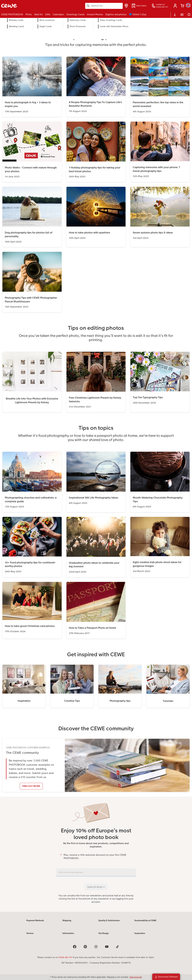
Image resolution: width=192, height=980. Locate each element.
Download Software (166, 977)
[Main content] (96, 469)
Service (30, 933)
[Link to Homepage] (31, 6)
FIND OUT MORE (31, 786)
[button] (175, 6)
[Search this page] (104, 6)
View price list (136, 977)
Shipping (67, 920)
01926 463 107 (65, 957)
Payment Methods (35, 920)
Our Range (104, 933)
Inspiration (140, 933)
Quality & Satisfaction (109, 920)
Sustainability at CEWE (145, 920)
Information (68, 933)
